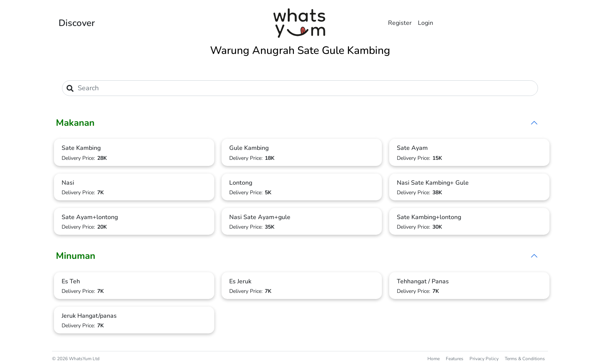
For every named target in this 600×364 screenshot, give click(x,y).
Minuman (76, 256)
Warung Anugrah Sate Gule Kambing (300, 50)
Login (426, 23)
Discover (77, 23)
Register (400, 23)
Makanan (75, 123)
